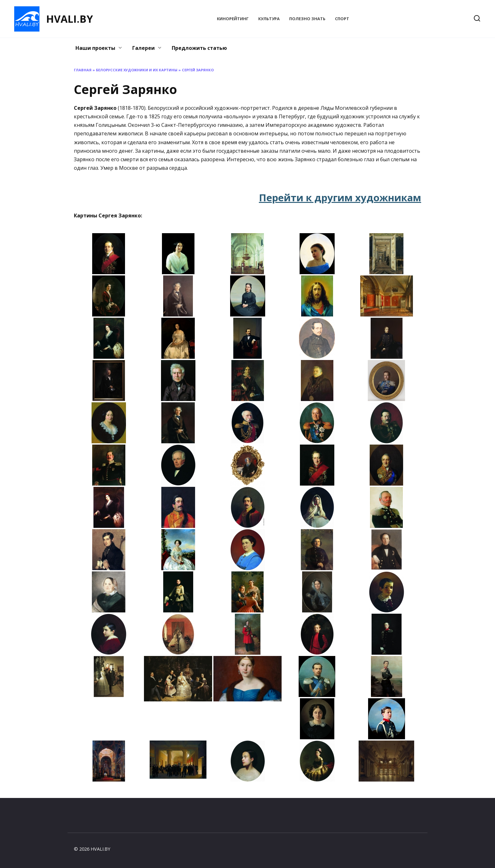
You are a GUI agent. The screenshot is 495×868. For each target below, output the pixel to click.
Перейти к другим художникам (340, 198)
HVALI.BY (69, 19)
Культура (269, 19)
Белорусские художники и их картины (137, 70)
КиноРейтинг (233, 19)
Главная (83, 70)
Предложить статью (199, 48)
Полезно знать (307, 19)
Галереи (143, 48)
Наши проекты (95, 48)
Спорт (342, 19)
